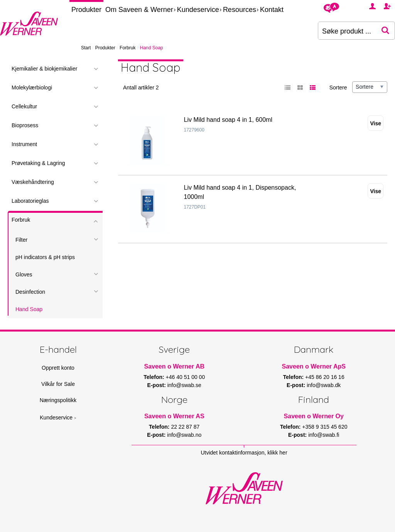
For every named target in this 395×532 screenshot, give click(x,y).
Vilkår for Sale (58, 384)
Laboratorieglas (30, 201)
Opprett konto (58, 368)
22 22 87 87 (185, 427)
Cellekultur (24, 106)
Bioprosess (25, 125)
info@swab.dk (324, 385)
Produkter (86, 10)
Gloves (24, 274)
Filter (21, 240)
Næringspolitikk (58, 400)
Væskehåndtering (33, 182)
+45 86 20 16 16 (325, 377)
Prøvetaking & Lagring (38, 163)
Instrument (24, 144)
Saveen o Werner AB (175, 366)
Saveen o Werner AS (174, 416)
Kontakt (272, 10)
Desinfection (30, 292)
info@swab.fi (324, 435)
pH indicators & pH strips (45, 257)
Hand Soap (29, 309)
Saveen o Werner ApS (314, 366)
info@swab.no (184, 435)
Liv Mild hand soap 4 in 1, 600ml (228, 120)
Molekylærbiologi (32, 88)
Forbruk (127, 48)
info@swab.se (184, 385)
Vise (376, 123)
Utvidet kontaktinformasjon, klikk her (244, 453)
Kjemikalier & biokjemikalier (44, 69)
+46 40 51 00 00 (186, 377)
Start (86, 48)
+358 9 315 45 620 (325, 427)
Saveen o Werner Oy (314, 416)
